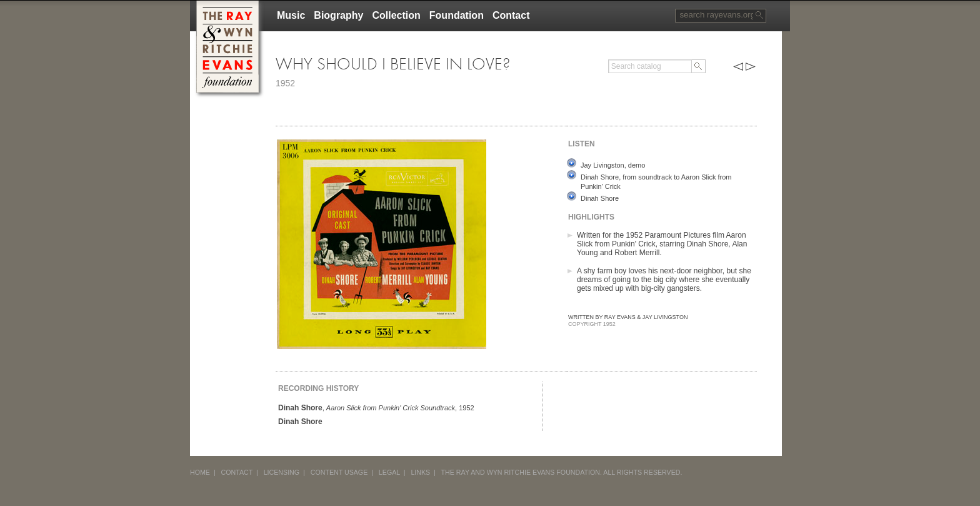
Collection (396, 15)
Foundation (457, 15)
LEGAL (389, 472)
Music (291, 15)
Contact (511, 15)
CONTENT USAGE (339, 472)
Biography (338, 15)
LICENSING (282, 472)
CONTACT (237, 472)
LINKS (420, 472)
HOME (200, 472)
